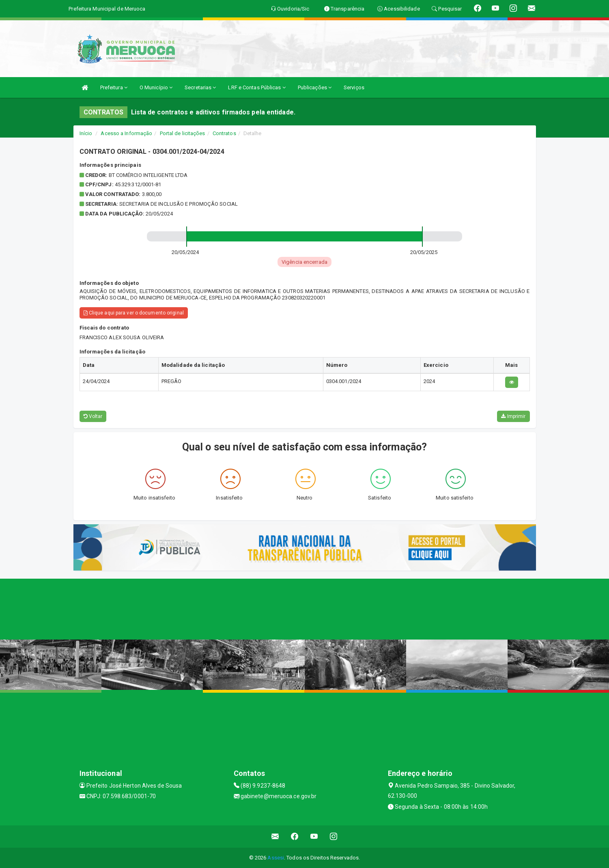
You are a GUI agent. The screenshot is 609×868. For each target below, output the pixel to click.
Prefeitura (114, 87)
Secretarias (200, 87)
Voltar (93, 416)
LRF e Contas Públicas (257, 87)
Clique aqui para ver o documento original (134, 313)
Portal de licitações (183, 133)
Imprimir (513, 416)
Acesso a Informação (126, 133)
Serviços (354, 87)
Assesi (276, 858)
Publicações (315, 87)
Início (86, 133)
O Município (156, 87)
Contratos (224, 133)
